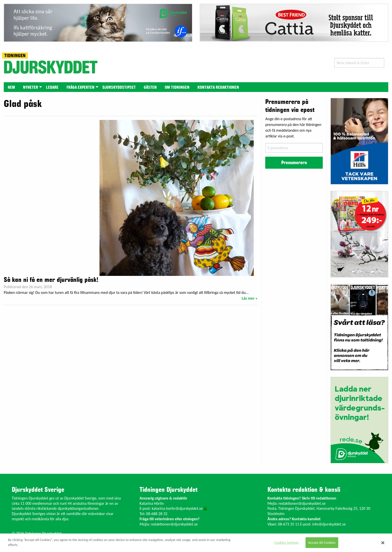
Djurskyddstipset (119, 87)
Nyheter (30, 87)
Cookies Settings (286, 543)
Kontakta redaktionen (218, 87)
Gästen (150, 87)
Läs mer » (250, 298)
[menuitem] (11, 87)
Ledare (52, 87)
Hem (11, 87)
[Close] (383, 543)
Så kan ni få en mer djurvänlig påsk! (51, 280)
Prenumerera (294, 163)
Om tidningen (177, 87)
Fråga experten (80, 87)
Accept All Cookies (322, 543)
